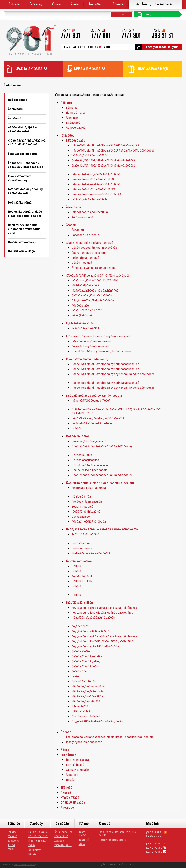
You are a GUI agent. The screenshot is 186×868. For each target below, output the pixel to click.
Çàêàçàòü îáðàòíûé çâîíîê (157, 47)
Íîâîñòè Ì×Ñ (84, 840)
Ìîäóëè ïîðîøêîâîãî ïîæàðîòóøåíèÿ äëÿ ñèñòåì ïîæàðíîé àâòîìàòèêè (113, 150)
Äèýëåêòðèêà (80, 626)
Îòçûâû (70, 780)
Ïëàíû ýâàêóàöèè (82, 315)
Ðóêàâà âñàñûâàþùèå (85, 460)
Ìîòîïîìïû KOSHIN (82, 581)
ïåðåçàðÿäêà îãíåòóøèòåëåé (90, 155)
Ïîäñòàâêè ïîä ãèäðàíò (85, 235)
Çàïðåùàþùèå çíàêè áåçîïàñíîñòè (92, 295)
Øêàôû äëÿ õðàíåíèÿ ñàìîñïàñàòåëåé (94, 248)
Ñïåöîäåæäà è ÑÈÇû (21, 251)
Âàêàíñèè (72, 118)
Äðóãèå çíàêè (80, 305)
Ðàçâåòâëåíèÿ (81, 517)
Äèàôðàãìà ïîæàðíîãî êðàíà (89, 488)
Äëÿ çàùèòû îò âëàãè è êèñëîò (90, 631)
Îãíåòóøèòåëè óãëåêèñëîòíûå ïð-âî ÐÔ (96, 194)
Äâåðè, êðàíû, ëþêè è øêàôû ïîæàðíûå (22, 129)
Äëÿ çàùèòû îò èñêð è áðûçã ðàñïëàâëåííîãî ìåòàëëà (104, 608)
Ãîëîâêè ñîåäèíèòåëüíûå (87, 502)
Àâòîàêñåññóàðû (82, 217)
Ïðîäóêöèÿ (36, 4)
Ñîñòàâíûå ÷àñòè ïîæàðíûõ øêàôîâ (94, 268)
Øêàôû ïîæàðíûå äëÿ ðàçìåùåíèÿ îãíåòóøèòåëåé (102, 351)
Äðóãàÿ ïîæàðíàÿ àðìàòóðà (89, 521)
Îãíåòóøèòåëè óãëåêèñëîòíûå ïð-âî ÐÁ (96, 184)
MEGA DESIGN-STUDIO (25, 864)
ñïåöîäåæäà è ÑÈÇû (153, 69)
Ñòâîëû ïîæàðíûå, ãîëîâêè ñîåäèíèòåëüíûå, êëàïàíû (25, 213)
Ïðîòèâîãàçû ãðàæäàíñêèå (88, 686)
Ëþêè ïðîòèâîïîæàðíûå (85, 258)
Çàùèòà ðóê (79, 671)
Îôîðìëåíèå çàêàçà (77, 760)
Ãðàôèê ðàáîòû (76, 127)
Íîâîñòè (84, 823)
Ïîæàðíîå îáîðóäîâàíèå (39, 832)
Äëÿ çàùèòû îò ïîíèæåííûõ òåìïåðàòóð (95, 646)
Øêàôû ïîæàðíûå (82, 263)
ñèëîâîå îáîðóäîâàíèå (90, 69)
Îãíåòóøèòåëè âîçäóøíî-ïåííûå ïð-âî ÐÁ (96, 174)
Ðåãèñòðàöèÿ (164, 4)
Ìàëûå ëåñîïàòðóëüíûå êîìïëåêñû (92, 423)
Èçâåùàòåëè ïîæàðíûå (23, 154)
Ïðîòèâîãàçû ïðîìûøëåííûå (87, 696)
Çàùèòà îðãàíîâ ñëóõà (86, 666)
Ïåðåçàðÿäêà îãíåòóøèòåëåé (90, 199)
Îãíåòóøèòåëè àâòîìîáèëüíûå (90, 212)
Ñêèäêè (32, 854)
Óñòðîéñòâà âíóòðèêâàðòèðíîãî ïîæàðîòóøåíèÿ (102, 446)
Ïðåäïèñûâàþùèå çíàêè (85, 285)
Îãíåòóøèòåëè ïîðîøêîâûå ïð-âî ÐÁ (93, 179)
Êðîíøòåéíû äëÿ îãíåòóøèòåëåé (91, 341)
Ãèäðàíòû (15, 118)
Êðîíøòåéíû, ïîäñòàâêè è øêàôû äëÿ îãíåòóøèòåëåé (26, 165)
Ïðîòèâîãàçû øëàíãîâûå (86, 701)
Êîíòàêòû (118, 4)
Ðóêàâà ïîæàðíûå (20, 202)
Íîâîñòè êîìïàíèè (76, 112)
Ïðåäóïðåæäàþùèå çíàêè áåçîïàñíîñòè (95, 290)
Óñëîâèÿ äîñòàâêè (77, 770)
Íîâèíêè (32, 845)
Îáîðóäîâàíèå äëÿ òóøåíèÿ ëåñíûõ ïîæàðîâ (25, 191)
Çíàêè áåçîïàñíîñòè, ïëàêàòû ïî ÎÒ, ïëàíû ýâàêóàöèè (27, 142)
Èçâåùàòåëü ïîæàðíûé (85, 534)
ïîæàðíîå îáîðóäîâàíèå (31, 69)
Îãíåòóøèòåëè (18, 100)
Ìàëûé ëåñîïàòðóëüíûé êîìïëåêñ (91, 400)
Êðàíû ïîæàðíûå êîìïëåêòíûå (89, 253)
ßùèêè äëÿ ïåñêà (82, 548)
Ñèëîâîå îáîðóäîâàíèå (22, 242)
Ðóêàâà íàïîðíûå (82, 455)
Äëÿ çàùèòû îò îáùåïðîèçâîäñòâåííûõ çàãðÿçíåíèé (102, 612)
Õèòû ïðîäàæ (35, 850)
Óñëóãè (57, 4)
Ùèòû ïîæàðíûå (81, 543)
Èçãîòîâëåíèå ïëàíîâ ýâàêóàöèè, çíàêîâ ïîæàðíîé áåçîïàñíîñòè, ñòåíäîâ (110, 737)
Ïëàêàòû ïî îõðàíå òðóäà (87, 310)
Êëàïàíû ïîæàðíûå (82, 506)
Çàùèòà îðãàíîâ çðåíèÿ (86, 661)
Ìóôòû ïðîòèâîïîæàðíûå (86, 511)
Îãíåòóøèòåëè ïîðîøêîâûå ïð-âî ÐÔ (93, 189)
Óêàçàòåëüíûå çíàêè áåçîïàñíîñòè (93, 300)
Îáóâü (75, 676)
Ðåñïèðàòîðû (80, 706)
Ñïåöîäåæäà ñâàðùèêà (86, 716)
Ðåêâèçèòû (73, 123)
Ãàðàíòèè (72, 775)
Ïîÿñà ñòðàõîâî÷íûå (84, 681)
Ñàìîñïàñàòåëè (81, 711)
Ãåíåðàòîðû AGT (82, 576)
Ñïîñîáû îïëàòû (75, 765)
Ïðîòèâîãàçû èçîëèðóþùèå (88, 691)
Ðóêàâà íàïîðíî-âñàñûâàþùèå (90, 465)
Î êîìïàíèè (14, 4)
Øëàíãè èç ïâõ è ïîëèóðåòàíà (89, 470)
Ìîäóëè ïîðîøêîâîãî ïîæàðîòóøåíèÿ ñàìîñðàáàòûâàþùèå (105, 145)
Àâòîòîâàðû (16, 109)
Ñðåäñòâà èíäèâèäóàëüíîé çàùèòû (93, 617)
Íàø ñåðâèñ (96, 4)
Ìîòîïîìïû (76, 428)
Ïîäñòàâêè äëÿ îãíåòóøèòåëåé (90, 346)
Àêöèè (75, 4)
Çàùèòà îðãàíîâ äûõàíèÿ (87, 656)
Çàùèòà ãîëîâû (81, 651)
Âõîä (144, 4)
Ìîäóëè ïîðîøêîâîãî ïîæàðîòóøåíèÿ (19, 178)
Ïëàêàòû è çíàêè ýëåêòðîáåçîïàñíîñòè (95, 280)
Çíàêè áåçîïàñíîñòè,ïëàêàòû (89, 441)
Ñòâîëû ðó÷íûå (81, 496)
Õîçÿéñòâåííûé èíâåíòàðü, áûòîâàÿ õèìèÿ (97, 721)
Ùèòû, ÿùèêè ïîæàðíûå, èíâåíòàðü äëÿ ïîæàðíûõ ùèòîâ (24, 229)
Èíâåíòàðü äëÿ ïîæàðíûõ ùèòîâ (91, 553)
